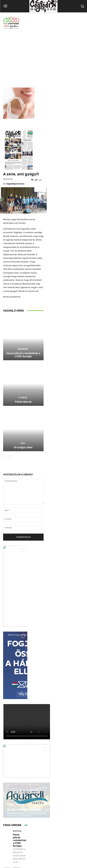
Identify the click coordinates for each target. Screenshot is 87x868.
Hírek (15, 766)
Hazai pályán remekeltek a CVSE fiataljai (23, 302)
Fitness (23, 345)
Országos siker (23, 394)
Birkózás (23, 296)
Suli (23, 390)
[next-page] (10, 404)
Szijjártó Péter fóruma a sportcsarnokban (23, 808)
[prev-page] (5, 404)
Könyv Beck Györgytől (19, 771)
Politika (17, 801)
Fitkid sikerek (23, 349)
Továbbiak (15, 834)
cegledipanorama (15, 131)
